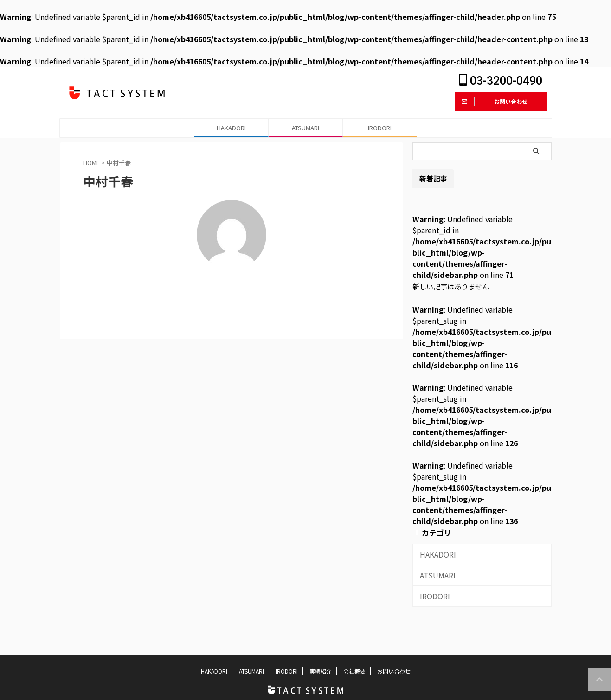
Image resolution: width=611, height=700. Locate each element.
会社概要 (354, 671)
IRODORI (380, 128)
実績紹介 (321, 671)
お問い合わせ (394, 671)
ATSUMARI (305, 128)
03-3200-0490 (501, 81)
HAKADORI (231, 128)
